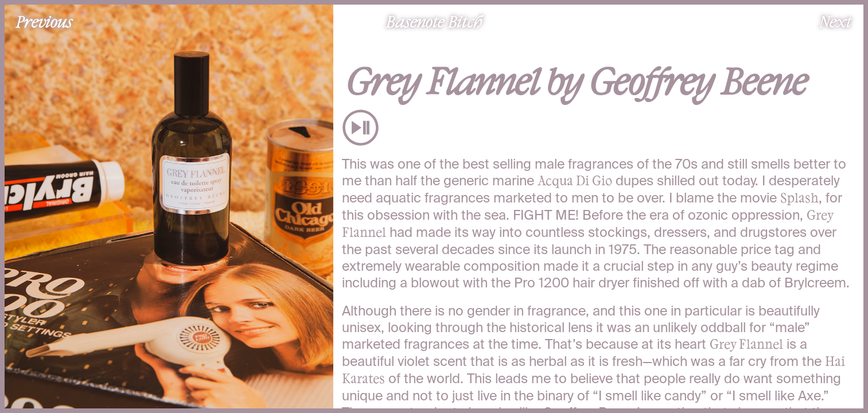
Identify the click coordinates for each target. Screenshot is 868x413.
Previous (44, 21)
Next (835, 21)
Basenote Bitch (434, 21)
